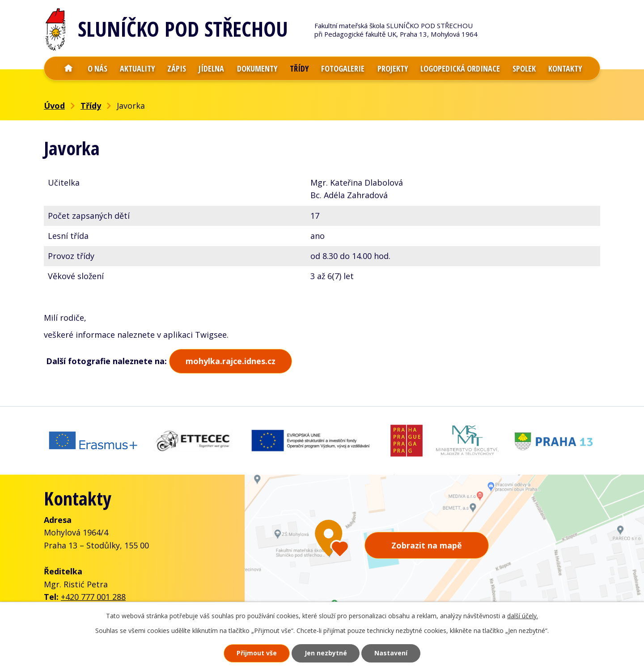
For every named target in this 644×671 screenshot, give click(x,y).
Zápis (177, 68)
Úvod (68, 68)
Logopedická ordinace (460, 68)
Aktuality (137, 68)
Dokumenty (257, 68)
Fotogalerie (343, 68)
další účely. (523, 616)
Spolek (524, 68)
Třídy (299, 68)
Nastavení (391, 653)
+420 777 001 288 (93, 595)
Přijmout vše (257, 653)
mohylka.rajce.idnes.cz (231, 361)
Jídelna (211, 68)
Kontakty (565, 68)
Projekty (393, 68)
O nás (97, 68)
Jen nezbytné (326, 653)
